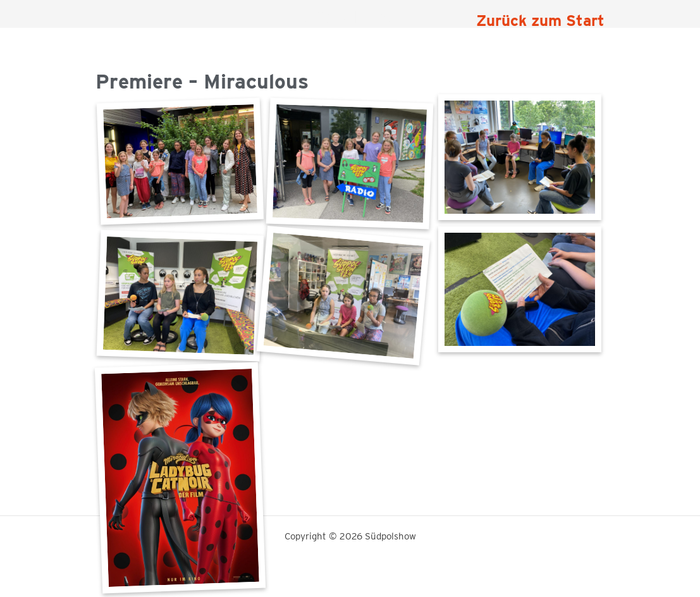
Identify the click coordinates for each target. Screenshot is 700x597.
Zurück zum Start (540, 21)
